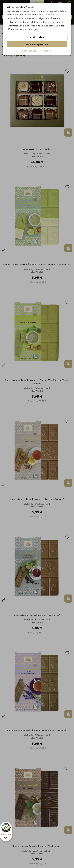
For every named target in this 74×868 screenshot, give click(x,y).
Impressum (46, 51)
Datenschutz (29, 51)
